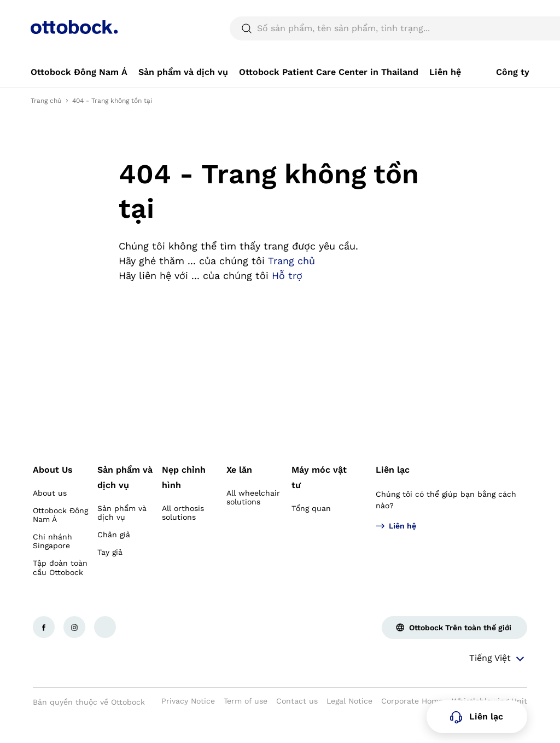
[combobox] (493, 13)
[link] (79, 98)
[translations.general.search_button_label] (511, 55)
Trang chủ (46, 127)
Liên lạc (393, 496)
